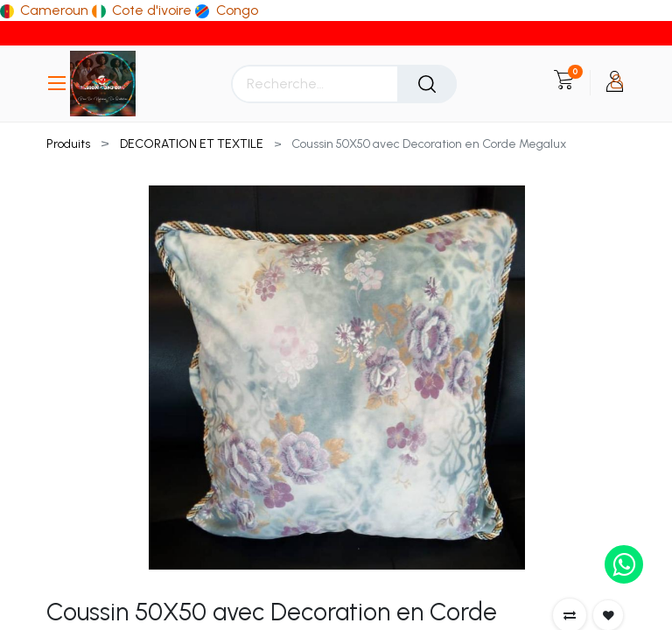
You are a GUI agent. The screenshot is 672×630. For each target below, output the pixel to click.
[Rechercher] (427, 84)
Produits (68, 144)
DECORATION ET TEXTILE (192, 144)
